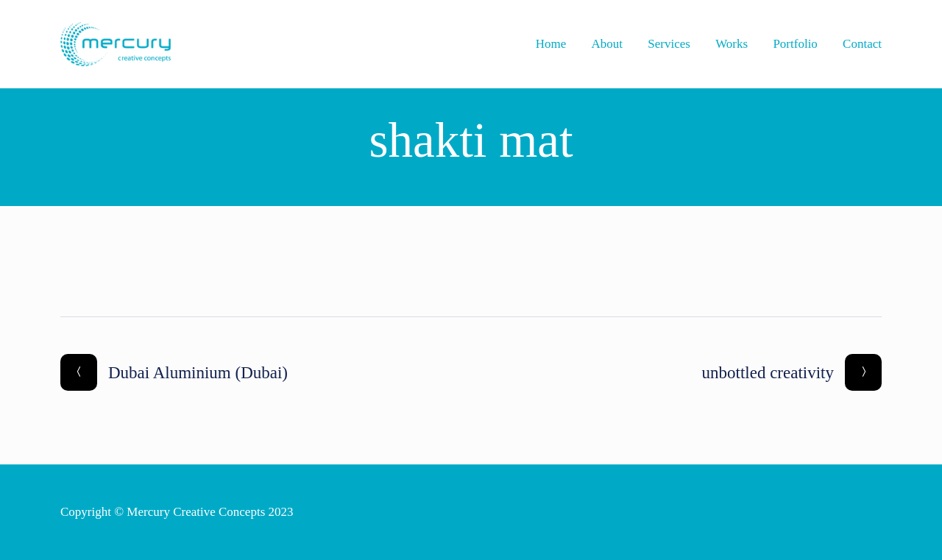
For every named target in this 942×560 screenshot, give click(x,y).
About (608, 44)
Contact (862, 44)
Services (669, 44)
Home (551, 44)
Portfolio (795, 44)
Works (732, 44)
